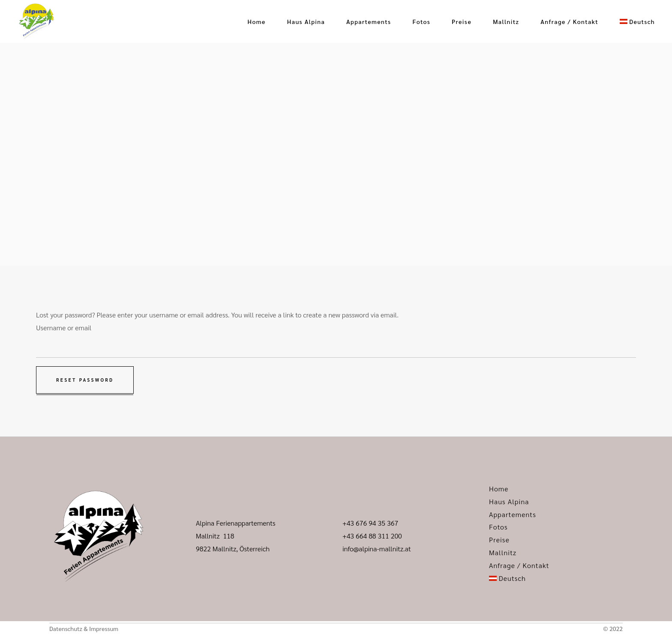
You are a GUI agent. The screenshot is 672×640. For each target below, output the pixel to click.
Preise (499, 540)
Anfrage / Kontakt (519, 565)
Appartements (513, 514)
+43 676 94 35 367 (370, 523)
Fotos (498, 527)
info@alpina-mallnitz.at (377, 549)
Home (499, 489)
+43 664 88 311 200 (372, 536)
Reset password (85, 380)
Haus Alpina (509, 501)
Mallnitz (503, 552)
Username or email (64, 327)
